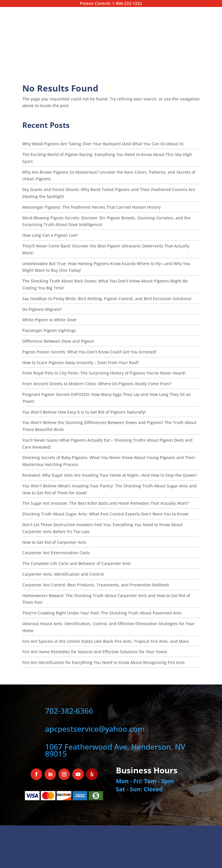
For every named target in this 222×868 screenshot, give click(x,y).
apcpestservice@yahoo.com (95, 729)
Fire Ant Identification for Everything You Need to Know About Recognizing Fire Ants (103, 662)
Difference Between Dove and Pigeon (58, 341)
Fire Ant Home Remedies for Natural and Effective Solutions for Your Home (95, 652)
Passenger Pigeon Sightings (49, 330)
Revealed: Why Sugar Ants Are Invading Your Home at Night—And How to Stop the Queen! (110, 475)
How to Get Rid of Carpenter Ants (54, 542)
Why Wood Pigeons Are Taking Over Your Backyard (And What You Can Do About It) (103, 144)
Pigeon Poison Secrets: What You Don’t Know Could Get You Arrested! (89, 352)
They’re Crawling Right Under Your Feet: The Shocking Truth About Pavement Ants (102, 613)
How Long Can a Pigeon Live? (51, 235)
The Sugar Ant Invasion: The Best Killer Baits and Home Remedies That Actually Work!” (106, 503)
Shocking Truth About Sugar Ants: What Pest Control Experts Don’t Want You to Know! (106, 514)
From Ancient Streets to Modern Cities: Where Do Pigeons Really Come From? (97, 384)
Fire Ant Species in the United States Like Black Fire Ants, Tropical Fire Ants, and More (106, 641)
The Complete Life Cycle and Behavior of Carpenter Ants (77, 563)
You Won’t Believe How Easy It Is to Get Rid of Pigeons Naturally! (84, 412)
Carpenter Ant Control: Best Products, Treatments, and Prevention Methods (96, 585)
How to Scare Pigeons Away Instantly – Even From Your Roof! (81, 363)
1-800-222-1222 (127, 3)
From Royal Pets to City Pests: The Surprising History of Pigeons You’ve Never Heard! (104, 373)
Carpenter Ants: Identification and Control (63, 574)
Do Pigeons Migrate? (43, 309)
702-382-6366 (69, 711)
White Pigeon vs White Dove (49, 320)
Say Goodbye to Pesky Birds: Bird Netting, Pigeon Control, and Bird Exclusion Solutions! (107, 299)
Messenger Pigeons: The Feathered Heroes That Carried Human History (91, 207)
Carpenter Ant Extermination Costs (56, 553)
